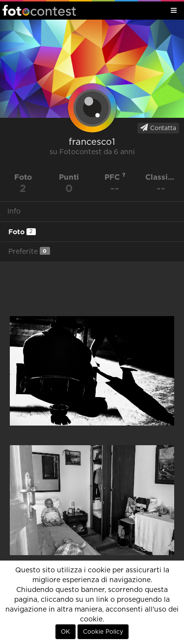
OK (66, 632)
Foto (22, 232)
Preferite (29, 251)
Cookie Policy (103, 632)
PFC (115, 177)
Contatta (158, 128)
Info (14, 212)
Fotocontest (39, 10)
